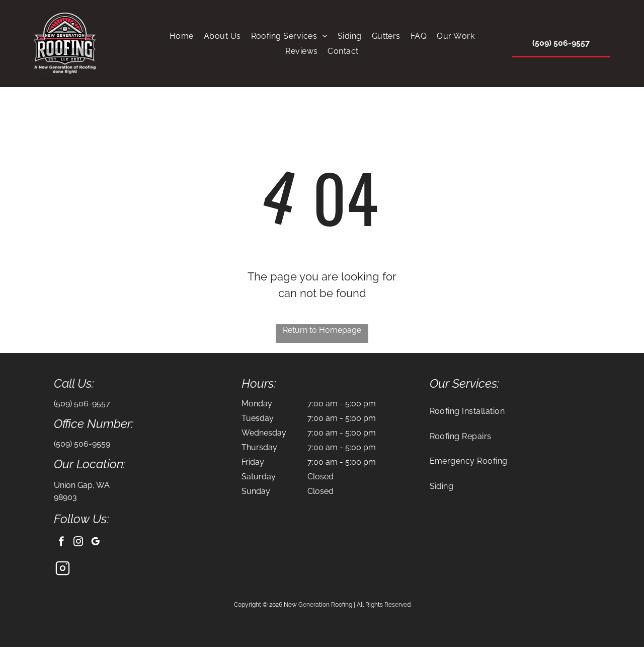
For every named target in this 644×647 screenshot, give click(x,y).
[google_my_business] (95, 543)
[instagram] (78, 543)
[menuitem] (182, 36)
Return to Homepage (322, 330)
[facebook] (61, 543)
